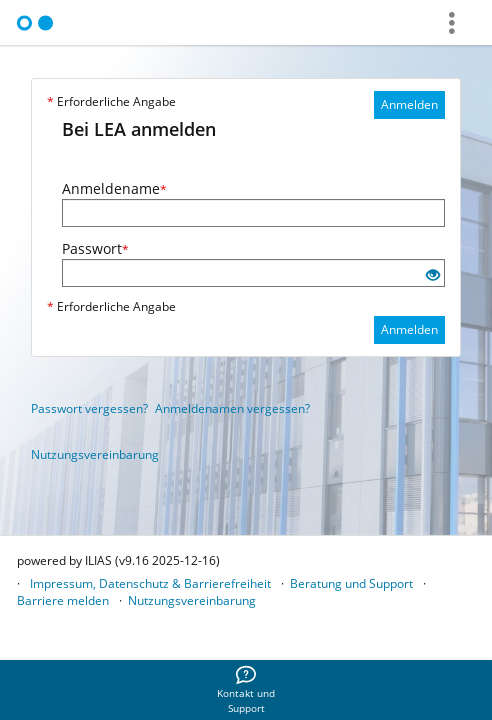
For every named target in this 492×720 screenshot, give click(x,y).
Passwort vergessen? (89, 408)
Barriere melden (63, 600)
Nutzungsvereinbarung (95, 454)
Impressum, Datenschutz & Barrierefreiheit (150, 583)
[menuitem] (246, 690)
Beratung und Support (351, 583)
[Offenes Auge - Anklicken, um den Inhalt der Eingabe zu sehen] (433, 275)
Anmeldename (114, 188)
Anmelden (409, 104)
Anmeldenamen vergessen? (232, 408)
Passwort (95, 248)
